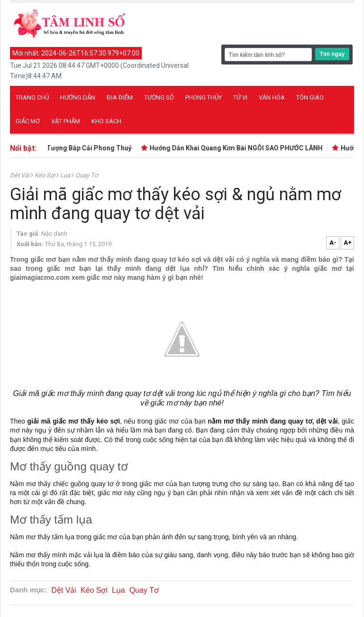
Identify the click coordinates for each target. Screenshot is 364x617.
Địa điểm (120, 97)
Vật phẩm (66, 121)
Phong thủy (204, 97)
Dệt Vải (20, 175)
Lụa (66, 175)
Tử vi (240, 97)
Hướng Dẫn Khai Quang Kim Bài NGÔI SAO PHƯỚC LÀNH (238, 148)
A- (333, 243)
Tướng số (159, 97)
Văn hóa (272, 97)
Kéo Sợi (45, 175)
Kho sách (106, 121)
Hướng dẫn (78, 97)
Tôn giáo (310, 97)
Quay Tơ (86, 175)
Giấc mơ (28, 121)
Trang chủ (32, 97)
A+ (348, 243)
